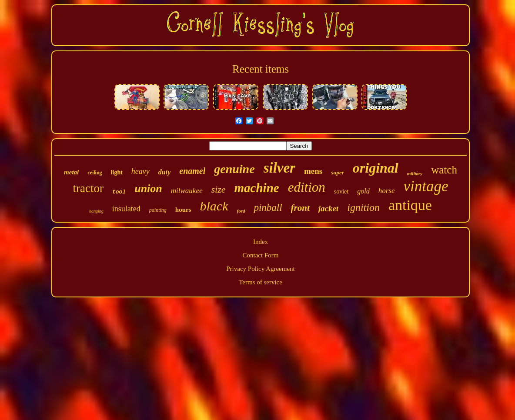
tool (119, 192)
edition (307, 187)
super (338, 172)
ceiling (95, 173)
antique (410, 205)
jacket (328, 208)
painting (158, 210)
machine (257, 188)
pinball (268, 208)
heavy (140, 171)
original (376, 168)
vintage (426, 186)
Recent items (261, 69)
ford (241, 211)
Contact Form (261, 255)
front (300, 208)
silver (279, 168)
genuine (234, 169)
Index (261, 242)
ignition (363, 207)
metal (71, 172)
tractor (88, 188)
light (117, 172)
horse (387, 191)
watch (444, 170)
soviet (341, 192)
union (148, 188)
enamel (192, 171)
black (214, 206)
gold (363, 191)
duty (164, 172)
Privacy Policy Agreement (260, 269)
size (219, 189)
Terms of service (261, 282)
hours (183, 210)
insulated (126, 209)
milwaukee (187, 191)
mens (313, 171)
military (415, 173)
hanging (96, 211)
